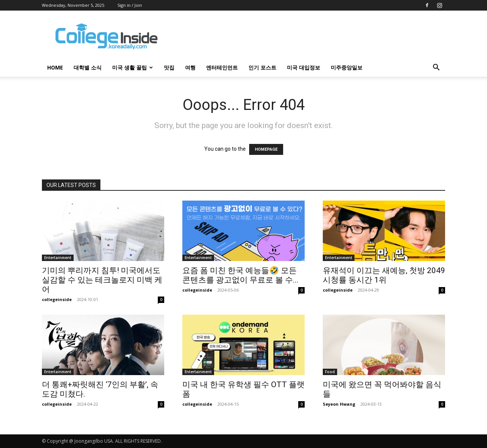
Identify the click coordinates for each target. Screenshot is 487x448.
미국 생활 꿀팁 (133, 67)
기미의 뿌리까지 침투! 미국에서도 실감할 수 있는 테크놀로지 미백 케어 (102, 280)
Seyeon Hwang (339, 404)
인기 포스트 (262, 67)
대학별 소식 (88, 67)
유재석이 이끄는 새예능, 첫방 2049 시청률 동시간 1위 (384, 275)
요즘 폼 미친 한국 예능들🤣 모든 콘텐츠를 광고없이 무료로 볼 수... (240, 275)
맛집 (169, 67)
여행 (190, 67)
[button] (436, 68)
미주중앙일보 (347, 67)
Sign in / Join (130, 5)
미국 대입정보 (304, 67)
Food (330, 372)
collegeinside (57, 299)
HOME (55, 67)
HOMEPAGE (266, 149)
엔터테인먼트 (222, 67)
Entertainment (58, 258)
